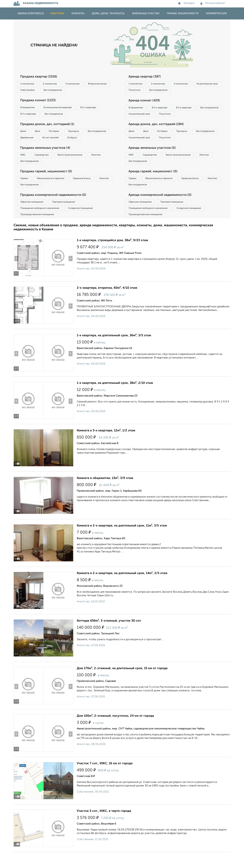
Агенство (107, 166)
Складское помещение (87, 223)
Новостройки (60, 91)
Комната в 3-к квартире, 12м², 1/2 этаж (106, 446)
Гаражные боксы (89, 191)
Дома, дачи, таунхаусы (108, 13)
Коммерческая (216, 13)
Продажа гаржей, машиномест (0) (49, 184)
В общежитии (29, 109)
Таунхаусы (83, 134)
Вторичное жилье (31, 91)
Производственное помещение (39, 230)
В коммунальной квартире (63, 109)
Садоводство (46, 166)
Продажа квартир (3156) (41, 77)
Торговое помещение (69, 216)
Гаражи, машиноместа (183, 13)
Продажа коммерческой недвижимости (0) (56, 209)
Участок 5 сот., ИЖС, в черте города (104, 827)
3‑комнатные (80, 84)
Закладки (186, 3)
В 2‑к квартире (97, 109)
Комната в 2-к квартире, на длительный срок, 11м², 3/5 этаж (122, 542)
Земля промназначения (77, 166)
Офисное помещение (34, 216)
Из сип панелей (85, 141)
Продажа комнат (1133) (40, 102)
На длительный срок (141, 91)
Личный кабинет (213, 3)
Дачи (41, 134)
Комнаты (78, 13)
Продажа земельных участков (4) (48, 159)
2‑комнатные (54, 84)
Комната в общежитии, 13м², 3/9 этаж (105, 494)
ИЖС (24, 166)
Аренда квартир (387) (147, 77)
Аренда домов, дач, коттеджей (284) (159, 134)
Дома (24, 134)
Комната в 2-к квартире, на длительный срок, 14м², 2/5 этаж (122, 589)
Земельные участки (146, 13)
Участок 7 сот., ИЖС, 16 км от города (105, 779)
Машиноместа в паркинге (55, 191)
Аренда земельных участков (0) (155, 159)
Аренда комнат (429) (146, 102)
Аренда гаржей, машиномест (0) (156, 184)
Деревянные (59, 141)
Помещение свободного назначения (42, 223)
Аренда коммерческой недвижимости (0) (163, 209)
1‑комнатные (29, 84)
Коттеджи (61, 134)
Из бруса (26, 148)
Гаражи (25, 191)
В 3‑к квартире (30, 116)
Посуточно (169, 91)
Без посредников (88, 91)
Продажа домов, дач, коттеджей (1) (50, 127)
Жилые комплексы (31, 13)
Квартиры (57, 13)
